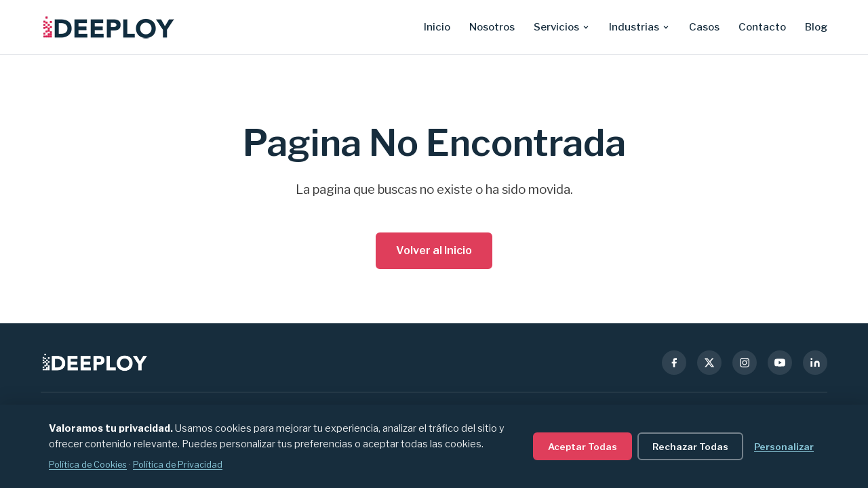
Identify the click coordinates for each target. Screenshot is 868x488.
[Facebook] (674, 363)
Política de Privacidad (178, 465)
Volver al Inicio (434, 250)
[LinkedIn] (815, 363)
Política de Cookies (88, 465)
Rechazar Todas (690, 447)
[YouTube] (780, 363)
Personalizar (784, 447)
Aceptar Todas (583, 447)
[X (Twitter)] (709, 363)
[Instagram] (745, 363)
